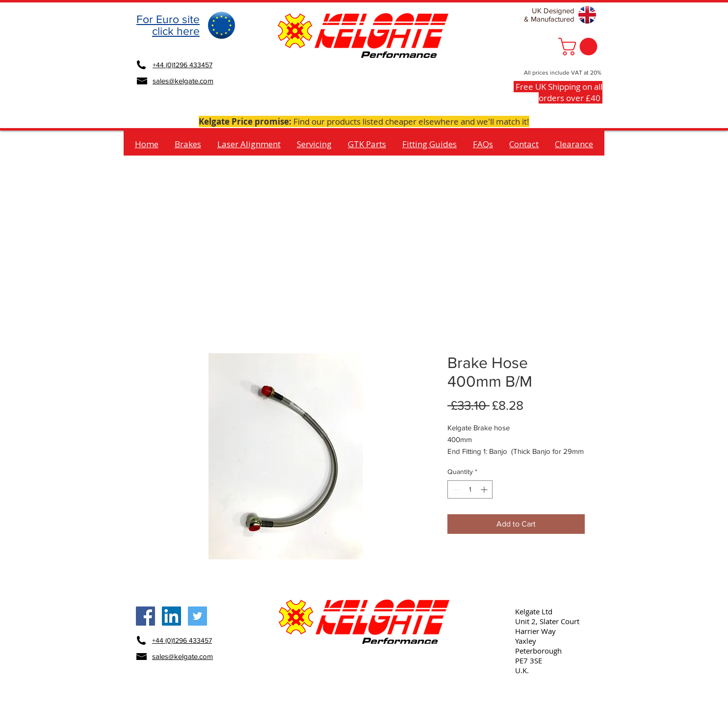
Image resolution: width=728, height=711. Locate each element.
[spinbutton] (470, 489)
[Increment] (485, 489)
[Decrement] (455, 489)
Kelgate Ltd (534, 611)
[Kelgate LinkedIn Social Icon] (171, 616)
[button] (580, 47)
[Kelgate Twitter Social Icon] (197, 616)
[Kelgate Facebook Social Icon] (145, 616)
